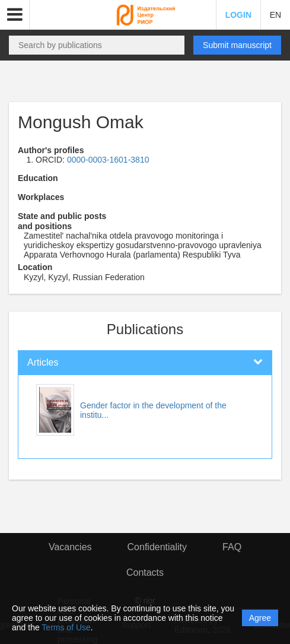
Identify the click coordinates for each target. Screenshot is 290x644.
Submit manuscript (237, 45)
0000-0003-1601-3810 (108, 160)
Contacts (145, 572)
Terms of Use (66, 627)
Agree (260, 618)
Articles (43, 362)
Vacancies (70, 547)
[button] (15, 15)
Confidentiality (157, 547)
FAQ (232, 547)
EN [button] (275, 15)
